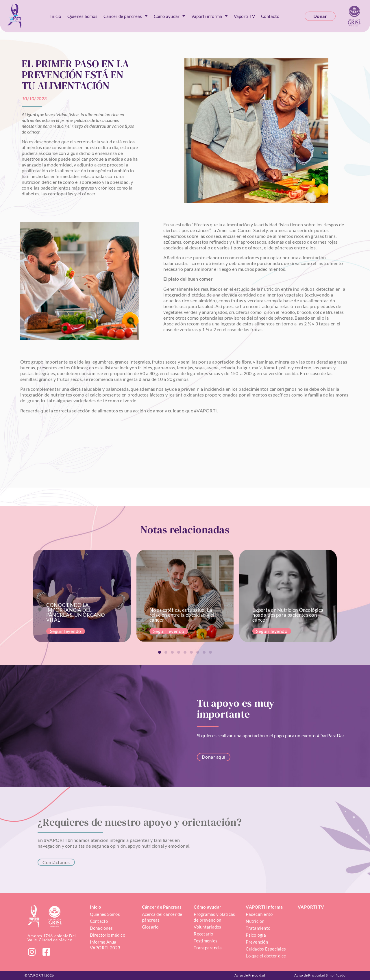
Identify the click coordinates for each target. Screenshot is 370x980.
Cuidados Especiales (266, 949)
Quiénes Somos (82, 16)
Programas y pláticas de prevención (215, 917)
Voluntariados (207, 927)
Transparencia (208, 948)
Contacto (270, 16)
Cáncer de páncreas (126, 16)
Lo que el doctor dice (266, 956)
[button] (160, 652)
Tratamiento (258, 928)
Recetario (203, 934)
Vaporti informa (210, 16)
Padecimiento (259, 914)
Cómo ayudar (170, 16)
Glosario (150, 927)
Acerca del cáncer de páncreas (163, 917)
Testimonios (206, 941)
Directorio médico (108, 935)
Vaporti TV (245, 16)
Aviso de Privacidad (250, 975)
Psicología (256, 935)
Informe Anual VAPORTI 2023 (105, 945)
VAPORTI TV (311, 907)
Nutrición (255, 921)
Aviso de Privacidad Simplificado (320, 975)
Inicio (56, 16)
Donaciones (101, 928)
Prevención (257, 942)
